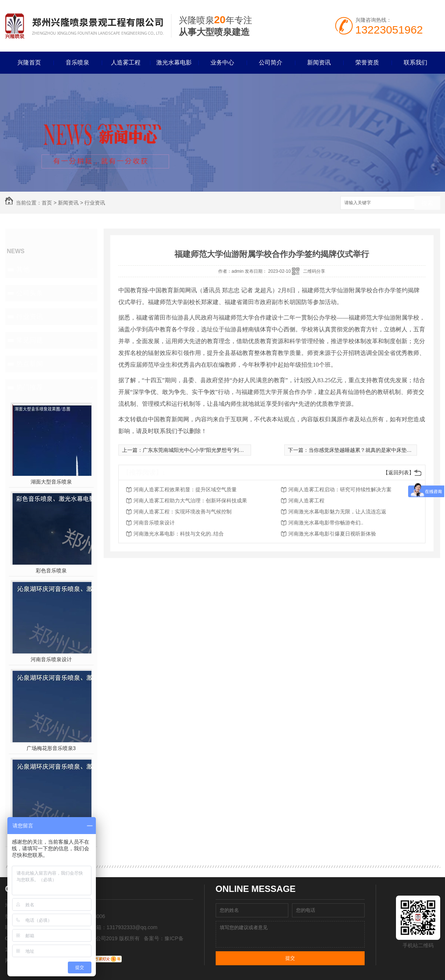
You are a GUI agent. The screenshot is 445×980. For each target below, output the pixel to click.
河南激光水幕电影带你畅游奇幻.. (326, 523)
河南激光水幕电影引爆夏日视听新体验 (332, 534)
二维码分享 (314, 271)
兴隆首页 (29, 62)
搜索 (427, 203)
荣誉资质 (367, 62)
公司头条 (29, 293)
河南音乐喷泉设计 (51, 659)
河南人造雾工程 (306, 501)
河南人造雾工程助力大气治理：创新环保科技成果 (190, 501)
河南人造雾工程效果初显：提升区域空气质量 (185, 489)
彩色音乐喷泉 (51, 571)
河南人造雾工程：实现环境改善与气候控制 (182, 512)
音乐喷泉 (77, 62)
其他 (23, 269)
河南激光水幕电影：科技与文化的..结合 (179, 534)
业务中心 (222, 62)
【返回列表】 (399, 472)
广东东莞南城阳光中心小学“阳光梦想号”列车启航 (199, 450)
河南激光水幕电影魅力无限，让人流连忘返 (337, 512)
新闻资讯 (319, 62)
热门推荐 (29, 387)
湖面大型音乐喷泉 (51, 482)
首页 (47, 203)
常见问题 (29, 340)
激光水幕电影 (174, 62)
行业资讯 (95, 203)
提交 (290, 958)
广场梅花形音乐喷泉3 (51, 748)
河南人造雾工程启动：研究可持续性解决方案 (340, 489)
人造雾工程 (126, 62)
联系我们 (416, 62)
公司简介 (271, 62)
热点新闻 (29, 364)
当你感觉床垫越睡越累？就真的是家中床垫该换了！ (368, 450)
